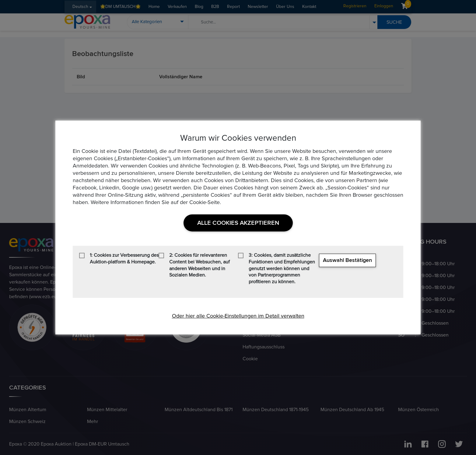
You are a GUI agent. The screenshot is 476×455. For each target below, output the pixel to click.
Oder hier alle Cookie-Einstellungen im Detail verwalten (238, 316)
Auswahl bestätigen (347, 260)
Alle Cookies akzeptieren (238, 223)
